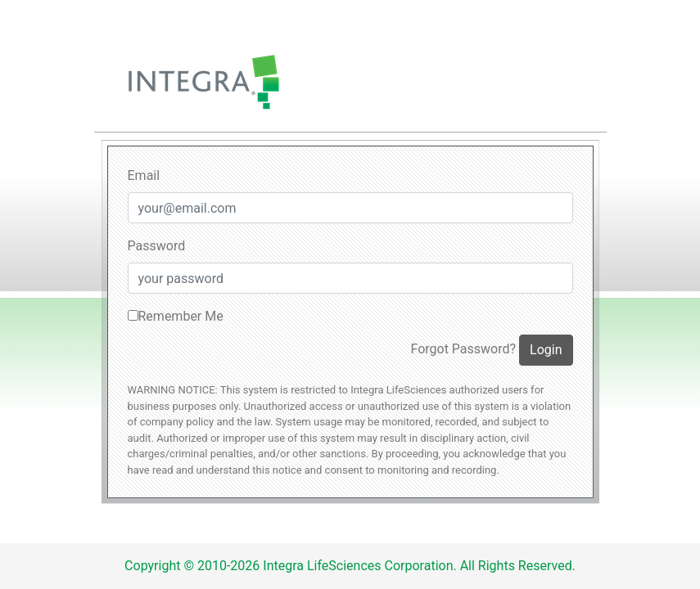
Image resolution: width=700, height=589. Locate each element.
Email (144, 175)
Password (157, 246)
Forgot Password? (463, 349)
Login (546, 350)
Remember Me (176, 316)
